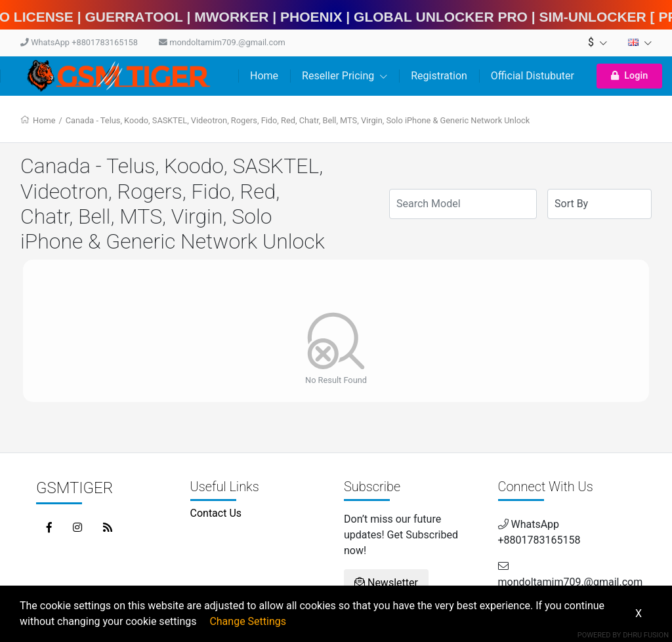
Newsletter (386, 583)
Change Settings (248, 621)
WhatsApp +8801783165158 (79, 42)
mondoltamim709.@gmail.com (222, 42)
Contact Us (216, 513)
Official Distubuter (533, 76)
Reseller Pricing (345, 76)
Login (629, 76)
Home (264, 76)
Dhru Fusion (646, 635)
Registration (439, 76)
